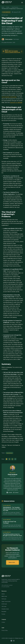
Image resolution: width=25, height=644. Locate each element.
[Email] (14, 641)
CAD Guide (4, 606)
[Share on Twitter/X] (9, 459)
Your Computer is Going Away (9, 97)
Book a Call (12, 562)
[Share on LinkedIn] (7, 459)
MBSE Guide (4, 596)
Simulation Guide (5, 609)
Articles (3, 594)
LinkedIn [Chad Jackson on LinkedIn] (9, 492)
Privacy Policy (5, 630)
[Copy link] (15, 459)
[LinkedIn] (11, 641)
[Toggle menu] (22, 3)
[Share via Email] (12, 459)
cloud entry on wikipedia (16, 103)
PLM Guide (4, 599)
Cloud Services (6, 12)
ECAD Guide (4, 604)
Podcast (3, 614)
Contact (16, 492)
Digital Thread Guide (6, 601)
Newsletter (4, 611)
